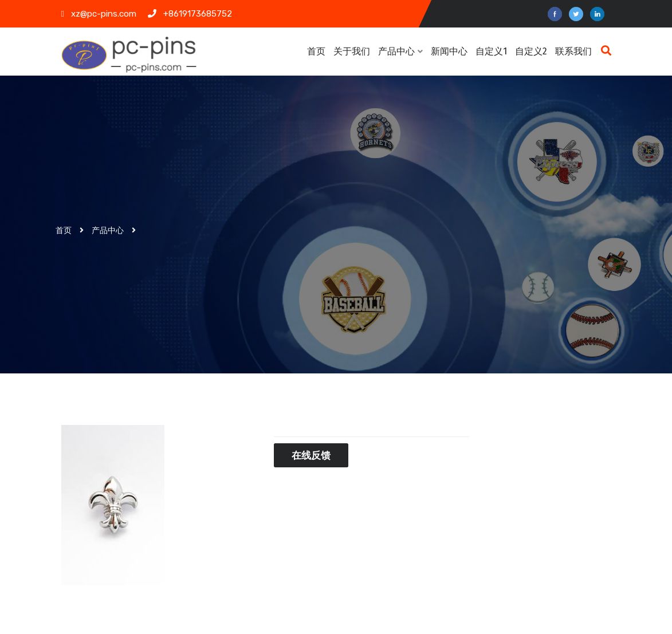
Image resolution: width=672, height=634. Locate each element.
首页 (316, 51)
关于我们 (352, 51)
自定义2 (531, 51)
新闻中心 (450, 51)
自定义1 (491, 51)
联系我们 (573, 51)
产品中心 (400, 51)
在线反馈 (311, 455)
